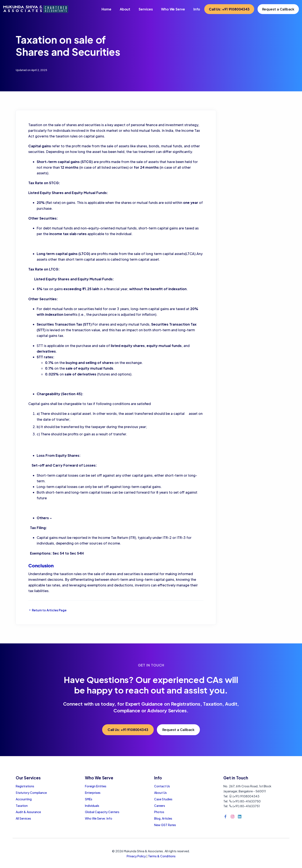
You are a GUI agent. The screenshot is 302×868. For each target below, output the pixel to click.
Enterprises (93, 793)
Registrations (25, 786)
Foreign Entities (96, 786)
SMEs (89, 799)
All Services (23, 818)
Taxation (22, 806)
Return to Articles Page (47, 610)
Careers (160, 806)
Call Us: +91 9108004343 (229, 9)
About (125, 9)
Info (197, 9)
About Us (160, 793)
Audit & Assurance (28, 812)
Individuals (92, 806)
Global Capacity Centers (102, 812)
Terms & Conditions (162, 856)
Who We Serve (173, 9)
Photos (159, 812)
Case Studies (163, 799)
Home (106, 9)
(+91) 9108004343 (244, 796)
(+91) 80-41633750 (245, 801)
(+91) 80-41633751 (244, 806)
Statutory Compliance (31, 793)
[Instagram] (233, 817)
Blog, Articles (163, 818)
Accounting (24, 799)
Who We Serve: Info (99, 818)
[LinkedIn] (240, 817)
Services (146, 9)
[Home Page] (36, 9)
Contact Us (162, 786)
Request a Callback (278, 9)
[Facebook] (225, 817)
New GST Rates (165, 825)
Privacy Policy (136, 856)
